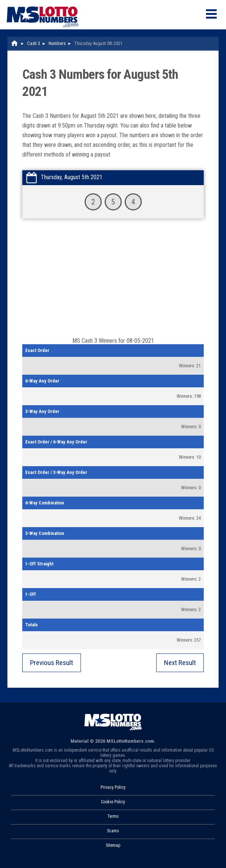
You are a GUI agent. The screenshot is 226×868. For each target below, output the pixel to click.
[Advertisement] (113, 281)
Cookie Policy (113, 802)
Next (180, 663)
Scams (113, 831)
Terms (113, 816)
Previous (52, 663)
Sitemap (113, 845)
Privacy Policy (113, 787)
